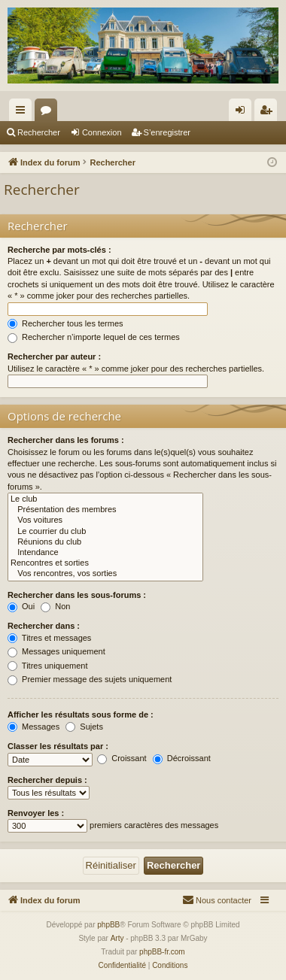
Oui (21, 606)
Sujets (84, 727)
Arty (117, 938)
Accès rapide (23, 113)
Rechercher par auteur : (54, 357)
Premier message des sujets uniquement (90, 679)
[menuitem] (217, 900)
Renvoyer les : (36, 813)
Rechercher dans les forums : (66, 440)
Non (55, 606)
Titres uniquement (48, 666)
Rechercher (39, 132)
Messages (33, 727)
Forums (49, 113)
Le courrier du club (105, 532)
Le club (105, 499)
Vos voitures (105, 520)
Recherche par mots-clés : (59, 250)
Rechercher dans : (44, 626)
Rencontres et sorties (105, 563)
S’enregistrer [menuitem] (269, 113)
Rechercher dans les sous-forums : (77, 595)
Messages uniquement (56, 651)
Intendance (105, 553)
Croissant (122, 758)
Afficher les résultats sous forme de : (81, 715)
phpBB (108, 925)
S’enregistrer (167, 132)
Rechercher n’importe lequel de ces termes (94, 337)
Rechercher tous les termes (65, 323)
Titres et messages (49, 638)
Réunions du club (105, 542)
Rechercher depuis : (47, 780)
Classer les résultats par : (58, 746)
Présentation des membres (105, 510)
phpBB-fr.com (162, 952)
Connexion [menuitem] (243, 113)
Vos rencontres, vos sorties (105, 574)
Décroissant (182, 758)
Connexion (102, 132)
